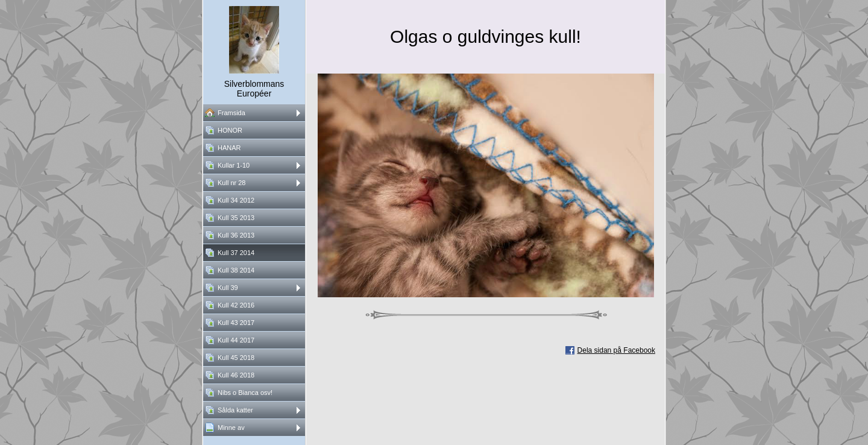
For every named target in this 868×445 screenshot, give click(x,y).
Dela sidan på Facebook (616, 350)
